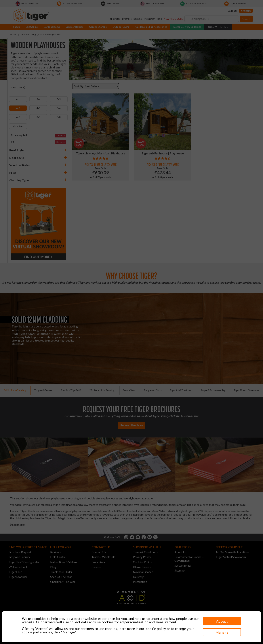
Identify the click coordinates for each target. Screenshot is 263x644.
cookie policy (156, 629)
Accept (222, 621)
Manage (222, 632)
